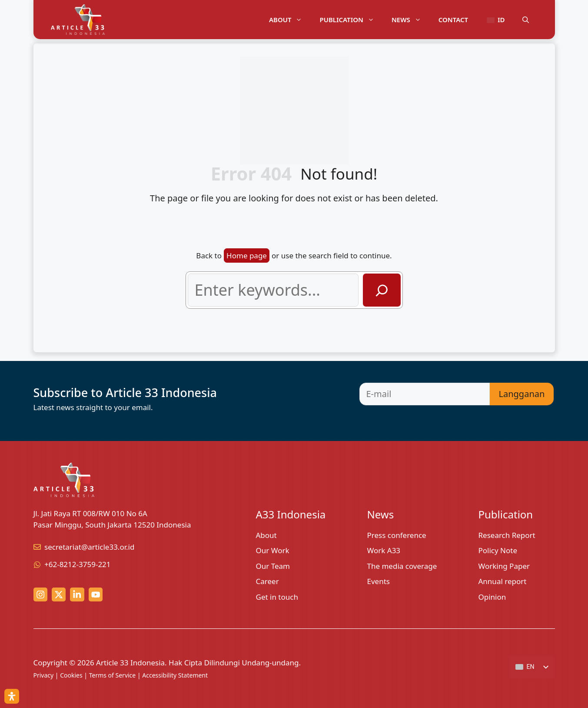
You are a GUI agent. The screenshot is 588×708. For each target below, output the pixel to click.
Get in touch (277, 597)
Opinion (492, 597)
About (266, 535)
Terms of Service (113, 675)
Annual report (503, 581)
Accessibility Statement (175, 675)
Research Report (507, 535)
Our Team (273, 566)
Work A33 (384, 550)
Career (267, 581)
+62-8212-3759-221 (78, 564)
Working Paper (504, 566)
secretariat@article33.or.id (89, 547)
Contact (453, 20)
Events (379, 581)
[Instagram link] (40, 594)
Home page (247, 255)
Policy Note (498, 550)
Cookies (71, 675)
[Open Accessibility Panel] (12, 696)
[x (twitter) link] (59, 594)
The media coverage (402, 566)
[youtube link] (96, 594)
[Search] (382, 290)
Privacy (44, 675)
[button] (526, 20)
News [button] (411, 20)
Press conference (397, 535)
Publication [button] (351, 20)
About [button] (290, 20)
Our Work (273, 550)
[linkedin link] (77, 594)
